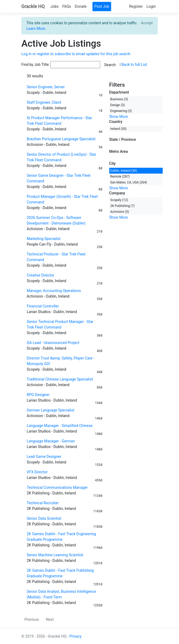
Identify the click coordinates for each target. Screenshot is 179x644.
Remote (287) (120, 177)
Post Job (102, 6)
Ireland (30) (118, 129)
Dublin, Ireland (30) (124, 171)
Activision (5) (120, 212)
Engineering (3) (121, 111)
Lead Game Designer (44, 457)
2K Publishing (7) (122, 206)
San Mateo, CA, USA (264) (129, 182)
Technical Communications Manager (57, 487)
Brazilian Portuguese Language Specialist (61, 139)
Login (151, 6)
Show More (119, 117)
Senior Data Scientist (44, 518)
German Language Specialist (50, 410)
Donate (81, 6)
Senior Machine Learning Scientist (55, 555)
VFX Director (37, 472)
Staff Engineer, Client (44, 102)
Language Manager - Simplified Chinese (60, 426)
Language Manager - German (51, 441)
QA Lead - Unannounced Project (53, 343)
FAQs (67, 6)
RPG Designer (38, 395)
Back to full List (134, 65)
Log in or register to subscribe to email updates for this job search (76, 54)
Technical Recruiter (43, 503)
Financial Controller (43, 306)
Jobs (54, 6)
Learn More (36, 29)
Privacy (75, 636)
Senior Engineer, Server (46, 87)
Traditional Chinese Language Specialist (60, 379)
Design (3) (118, 105)
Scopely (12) (119, 200)
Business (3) (119, 99)
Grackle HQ (33, 6)
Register (136, 6)
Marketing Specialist (44, 239)
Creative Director (40, 275)
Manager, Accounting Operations (54, 291)
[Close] (147, 23)
